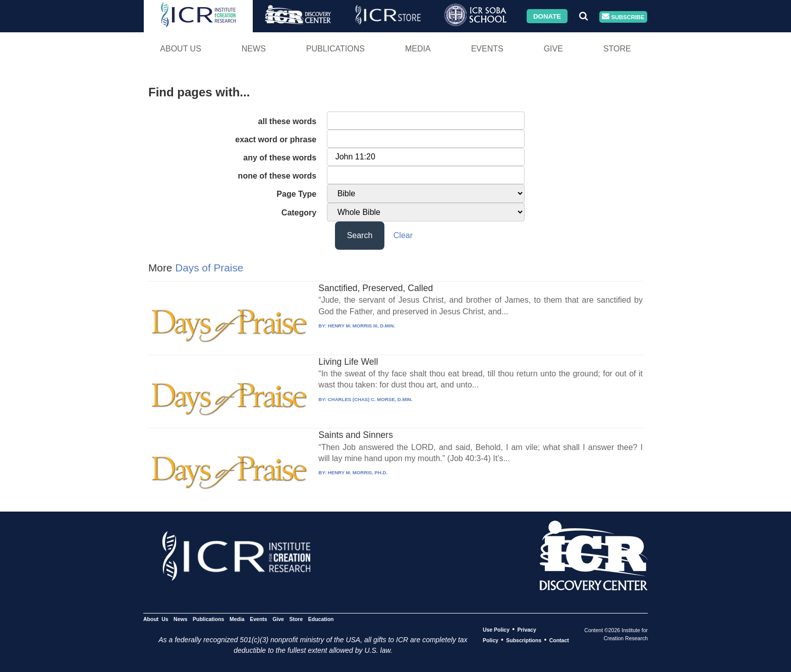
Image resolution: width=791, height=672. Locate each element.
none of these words (277, 176)
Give (553, 49)
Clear (403, 235)
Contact (559, 640)
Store (617, 49)
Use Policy (496, 630)
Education (321, 619)
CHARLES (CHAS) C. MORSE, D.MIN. (370, 399)
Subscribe (623, 17)
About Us (181, 49)
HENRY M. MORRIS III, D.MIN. (361, 326)
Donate (547, 16)
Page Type (296, 194)
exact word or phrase (276, 139)
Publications (335, 49)
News (254, 49)
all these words (288, 121)
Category (299, 213)
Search (360, 235)
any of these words (280, 158)
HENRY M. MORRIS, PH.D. (358, 472)
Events (487, 49)
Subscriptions (524, 640)
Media (418, 49)
